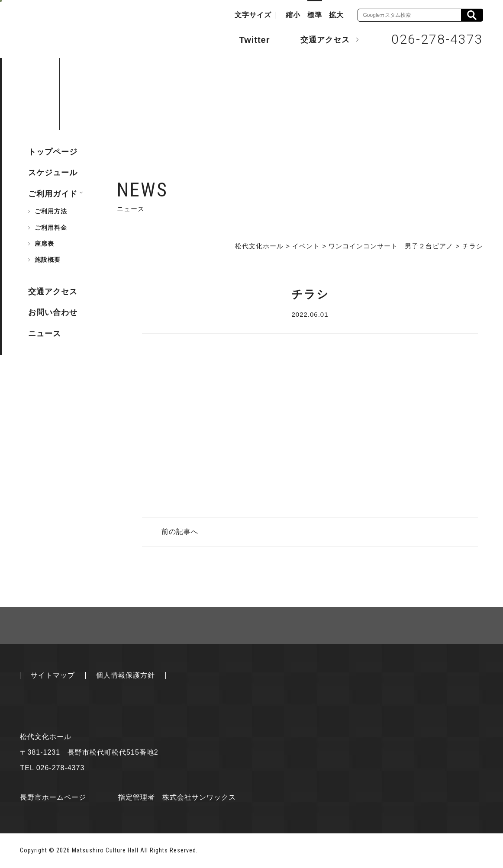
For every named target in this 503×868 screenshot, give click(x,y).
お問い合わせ (53, 312)
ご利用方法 (51, 211)
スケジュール (53, 173)
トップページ (53, 152)
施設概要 (48, 260)
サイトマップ (53, 675)
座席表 (44, 244)
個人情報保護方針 (126, 675)
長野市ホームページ (53, 797)
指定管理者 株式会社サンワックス (177, 797)
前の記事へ (180, 532)
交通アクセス (319, 39)
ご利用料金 (51, 228)
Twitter (246, 39)
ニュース (45, 334)
